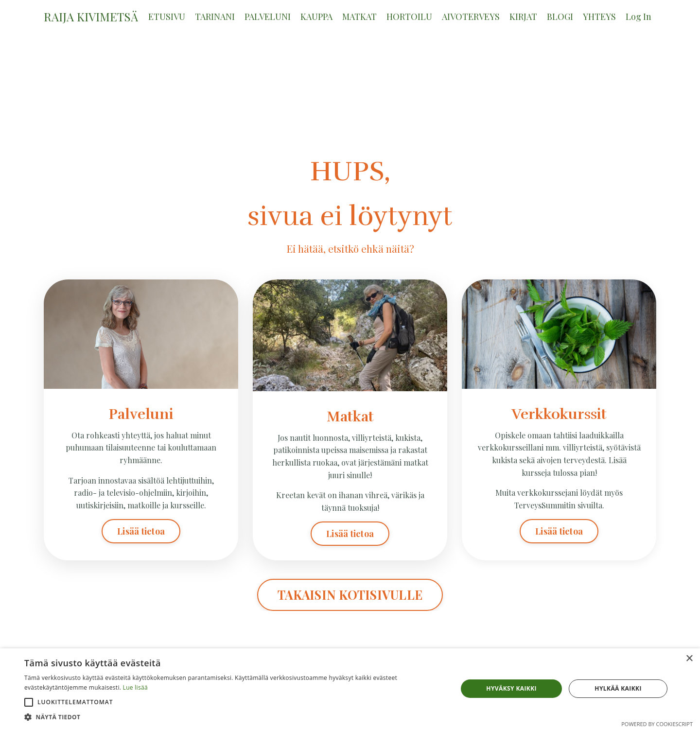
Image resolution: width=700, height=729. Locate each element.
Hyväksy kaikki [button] (511, 688)
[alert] (350, 689)
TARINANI (215, 17)
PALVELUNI (268, 17)
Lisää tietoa (141, 531)
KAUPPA (316, 17)
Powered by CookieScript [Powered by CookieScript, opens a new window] (657, 724)
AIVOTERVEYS (471, 17)
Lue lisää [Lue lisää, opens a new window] (135, 687)
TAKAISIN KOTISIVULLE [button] (350, 595)
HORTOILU (409, 17)
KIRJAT (523, 17)
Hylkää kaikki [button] (618, 688)
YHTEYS (599, 17)
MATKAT (359, 17)
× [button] (689, 659)
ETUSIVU (167, 17)
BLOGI (560, 17)
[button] (29, 702)
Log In (639, 17)
